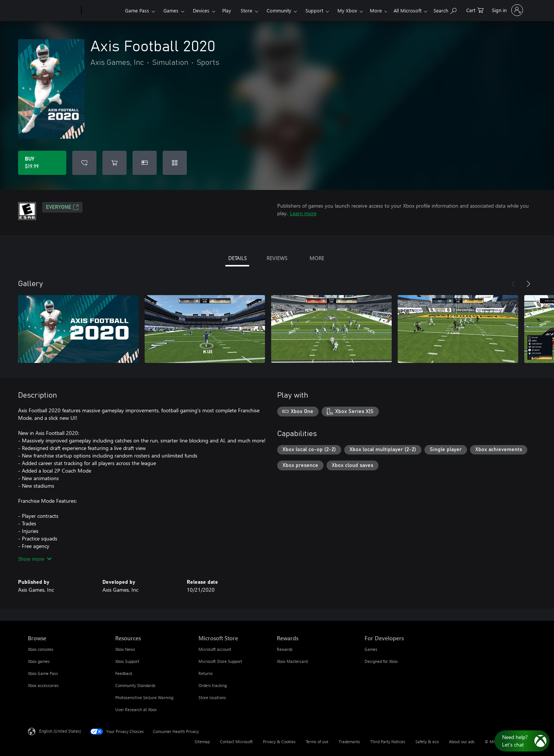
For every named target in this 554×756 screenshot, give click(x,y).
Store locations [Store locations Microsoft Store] (212, 697)
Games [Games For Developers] (371, 649)
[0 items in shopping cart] (475, 10)
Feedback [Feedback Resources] (124, 673)
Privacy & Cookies (279, 741)
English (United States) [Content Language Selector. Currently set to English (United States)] (60, 731)
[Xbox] (103, 11)
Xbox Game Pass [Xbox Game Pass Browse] (43, 673)
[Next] (528, 284)
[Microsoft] (54, 11)
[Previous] (513, 284)
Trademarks (349, 741)
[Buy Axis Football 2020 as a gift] (145, 163)
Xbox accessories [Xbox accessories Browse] (43, 685)
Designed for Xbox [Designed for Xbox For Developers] (381, 661)
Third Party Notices (388, 741)
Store (248, 10)
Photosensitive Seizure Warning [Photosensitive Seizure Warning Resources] (144, 697)
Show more (35, 559)
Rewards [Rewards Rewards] (285, 649)
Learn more (303, 213)
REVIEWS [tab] (277, 258)
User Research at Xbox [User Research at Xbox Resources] (136, 709)
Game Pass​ (138, 10)
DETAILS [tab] (237, 258)
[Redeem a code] (175, 163)
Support (315, 10)
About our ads (462, 741)
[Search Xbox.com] (445, 10)
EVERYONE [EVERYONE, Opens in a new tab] (62, 207)
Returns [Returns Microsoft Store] (206, 673)
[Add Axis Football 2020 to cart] (114, 163)
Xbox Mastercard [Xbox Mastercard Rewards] (292, 661)
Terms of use (317, 741)
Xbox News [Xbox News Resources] (125, 649)
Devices (202, 10)
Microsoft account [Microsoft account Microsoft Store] (215, 649)
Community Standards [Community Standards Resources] (135, 685)
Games (172, 10)
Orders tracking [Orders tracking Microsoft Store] (213, 685)
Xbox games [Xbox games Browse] (39, 661)
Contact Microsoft (236, 741)
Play (228, 10)
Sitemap (202, 741)
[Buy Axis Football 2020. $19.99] (42, 163)
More (345, 10)
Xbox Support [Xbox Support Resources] (127, 661)
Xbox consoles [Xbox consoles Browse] (41, 649)
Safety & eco (427, 741)
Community (280, 10)
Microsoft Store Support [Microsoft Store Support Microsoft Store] (220, 661)
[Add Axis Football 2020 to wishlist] (84, 163)
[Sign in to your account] (507, 10)
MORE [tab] (317, 258)
